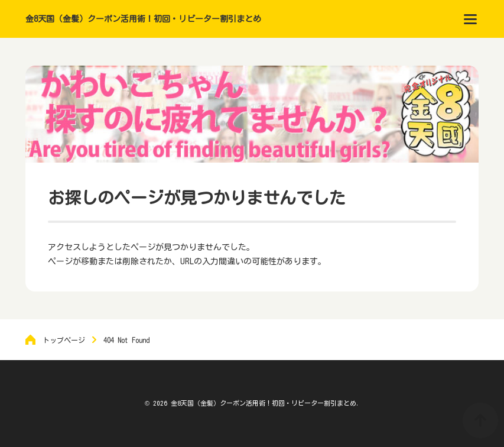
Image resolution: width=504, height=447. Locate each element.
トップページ (64, 340)
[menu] (470, 19)
